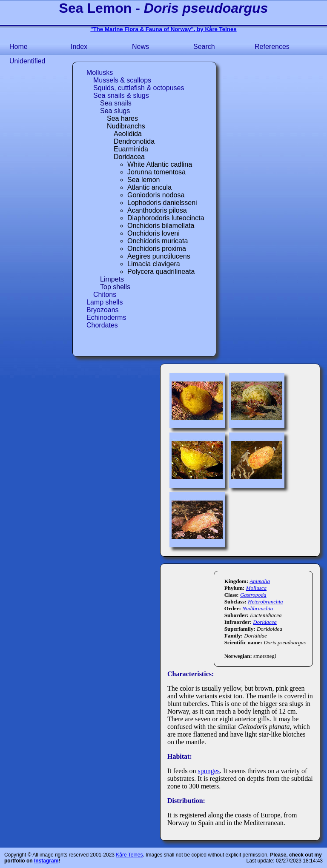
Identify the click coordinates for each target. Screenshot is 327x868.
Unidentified (27, 61)
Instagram (46, 861)
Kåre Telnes (129, 855)
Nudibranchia (258, 608)
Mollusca (256, 588)
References (272, 47)
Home (19, 47)
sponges (209, 771)
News (141, 47)
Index (79, 47)
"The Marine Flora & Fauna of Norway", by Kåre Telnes (163, 29)
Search (204, 47)
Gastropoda (253, 595)
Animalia (260, 581)
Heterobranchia (265, 602)
